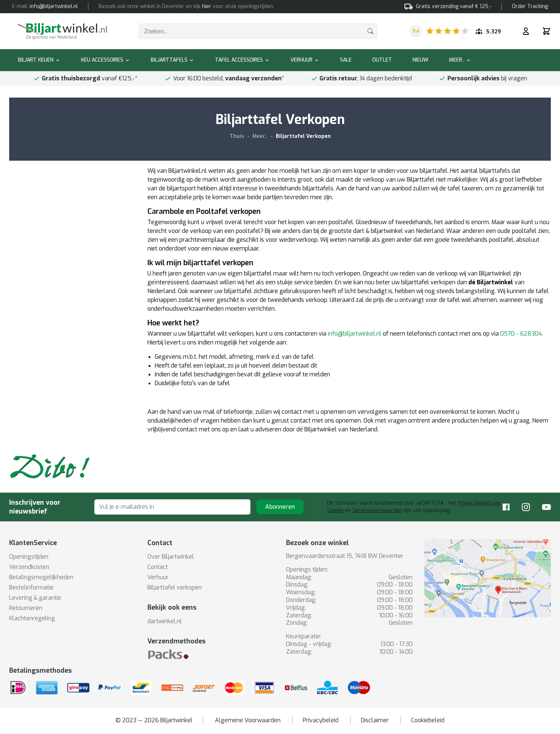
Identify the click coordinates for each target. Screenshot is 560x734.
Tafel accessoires (242, 60)
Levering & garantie (35, 598)
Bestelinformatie (31, 587)
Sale (346, 60)
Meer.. (460, 60)
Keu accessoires (106, 60)
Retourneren (26, 608)
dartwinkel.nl (165, 621)
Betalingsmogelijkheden (41, 577)
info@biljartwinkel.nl (355, 334)
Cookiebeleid (428, 720)
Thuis (237, 136)
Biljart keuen (39, 60)
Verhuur (305, 60)
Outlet (382, 60)
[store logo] (62, 31)
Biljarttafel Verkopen (303, 136)
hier (207, 6)
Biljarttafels (173, 60)
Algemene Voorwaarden (248, 720)
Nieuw (420, 60)
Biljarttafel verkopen (175, 587)
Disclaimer (375, 720)
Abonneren (280, 507)
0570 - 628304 (521, 334)
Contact (158, 567)
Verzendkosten (29, 567)
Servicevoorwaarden (377, 510)
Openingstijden (29, 557)
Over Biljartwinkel (171, 557)
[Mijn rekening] (526, 31)
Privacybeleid (321, 720)
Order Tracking (530, 6)
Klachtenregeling (32, 618)
